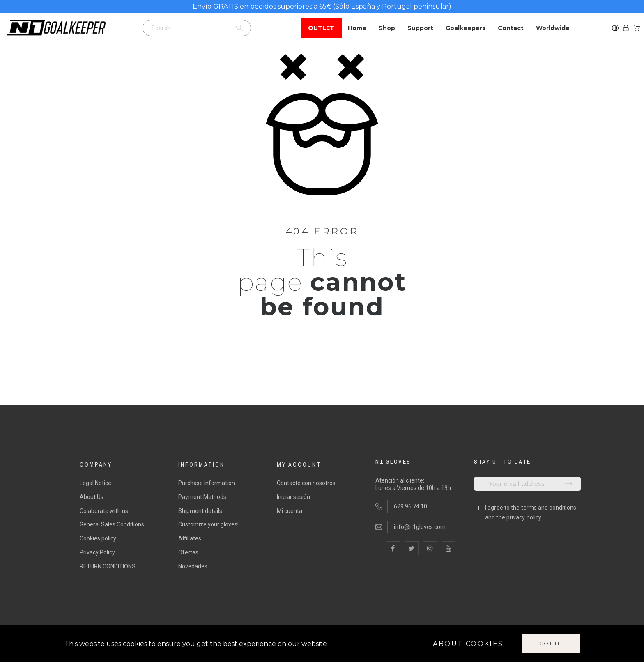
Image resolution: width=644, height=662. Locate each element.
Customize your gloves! (208, 524)
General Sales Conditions (112, 524)
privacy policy (524, 517)
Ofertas (188, 552)
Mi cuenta (290, 511)
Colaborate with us (104, 511)
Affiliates (190, 538)
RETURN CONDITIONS (108, 566)
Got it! (551, 643)
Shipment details (200, 511)
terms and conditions (549, 508)
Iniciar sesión (293, 497)
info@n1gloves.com (420, 527)
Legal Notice (95, 483)
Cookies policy (98, 538)
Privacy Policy (97, 552)
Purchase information (207, 483)
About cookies (468, 644)
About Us (92, 497)
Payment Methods (202, 497)
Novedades (193, 566)
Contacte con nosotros (306, 483)
